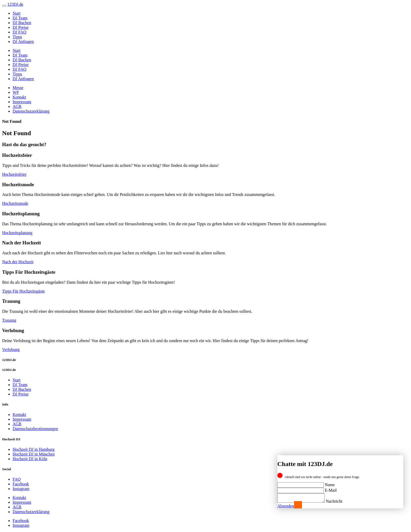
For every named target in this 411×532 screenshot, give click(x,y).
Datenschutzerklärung (31, 111)
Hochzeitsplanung (17, 233)
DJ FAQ (20, 32)
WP (16, 92)
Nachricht (339, 501)
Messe (18, 88)
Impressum (22, 102)
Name (330, 483)
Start (17, 13)
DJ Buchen (22, 23)
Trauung (9, 320)
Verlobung (11, 350)
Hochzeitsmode (15, 203)
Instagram (21, 489)
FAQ (17, 479)
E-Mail (331, 489)
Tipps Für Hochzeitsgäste (23, 291)
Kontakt (19, 97)
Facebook (21, 484)
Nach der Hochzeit (18, 262)
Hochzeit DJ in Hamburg (34, 449)
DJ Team (20, 18)
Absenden (286, 506)
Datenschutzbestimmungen (35, 429)
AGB (17, 106)
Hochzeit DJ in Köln (30, 459)
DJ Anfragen (23, 42)
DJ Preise (21, 27)
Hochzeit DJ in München (34, 454)
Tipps (17, 37)
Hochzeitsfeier (14, 174)
